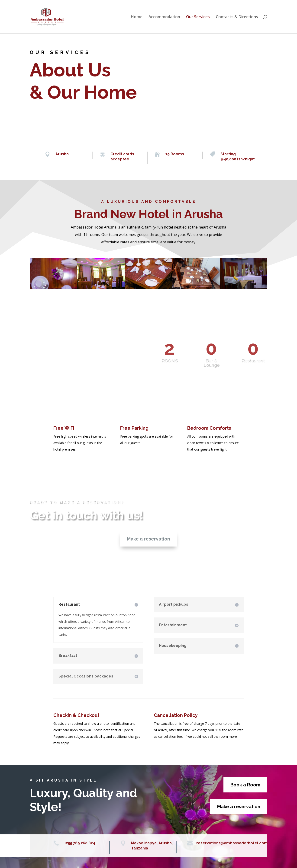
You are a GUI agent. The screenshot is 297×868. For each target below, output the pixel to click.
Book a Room (245, 785)
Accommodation (164, 17)
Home (137, 17)
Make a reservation (148, 539)
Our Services (198, 17)
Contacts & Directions (237, 17)
